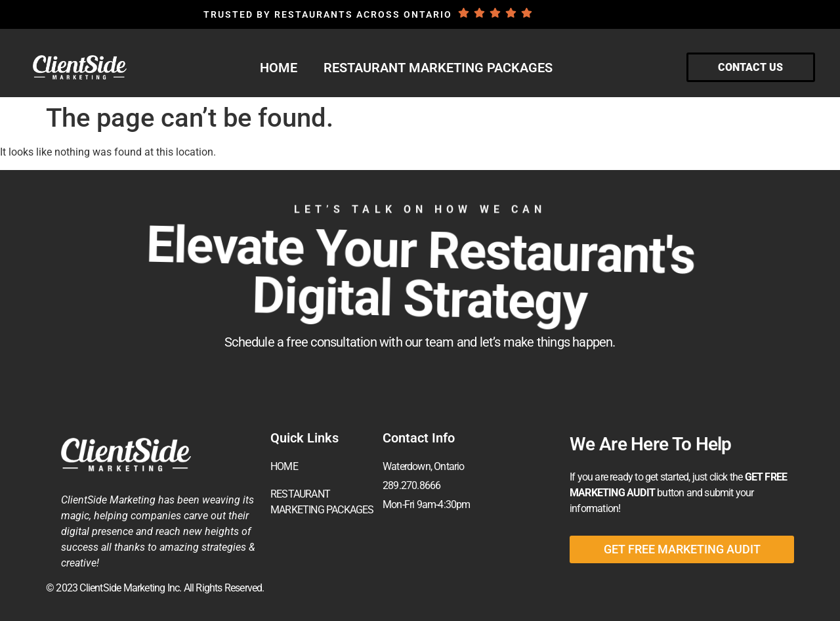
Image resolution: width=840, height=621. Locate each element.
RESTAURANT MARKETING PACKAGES (438, 68)
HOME (279, 68)
